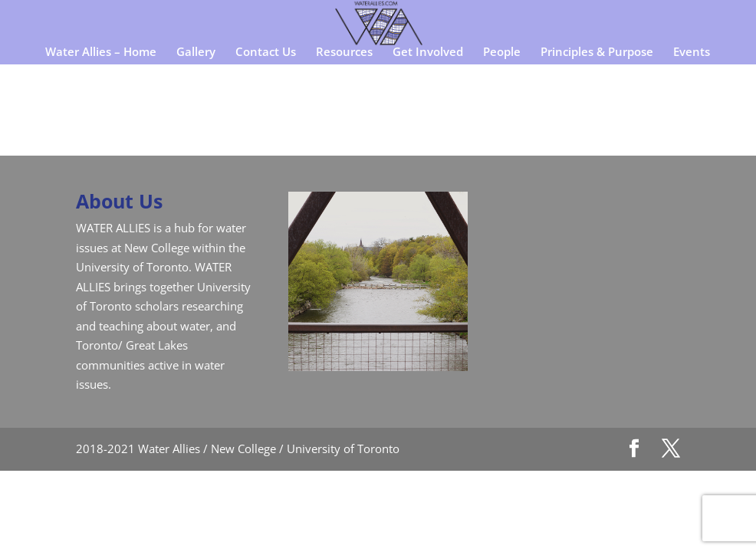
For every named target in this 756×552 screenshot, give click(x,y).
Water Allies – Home (101, 53)
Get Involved (428, 53)
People (502, 53)
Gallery (196, 53)
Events (692, 53)
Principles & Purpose (597, 53)
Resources (344, 53)
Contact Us (266, 53)
